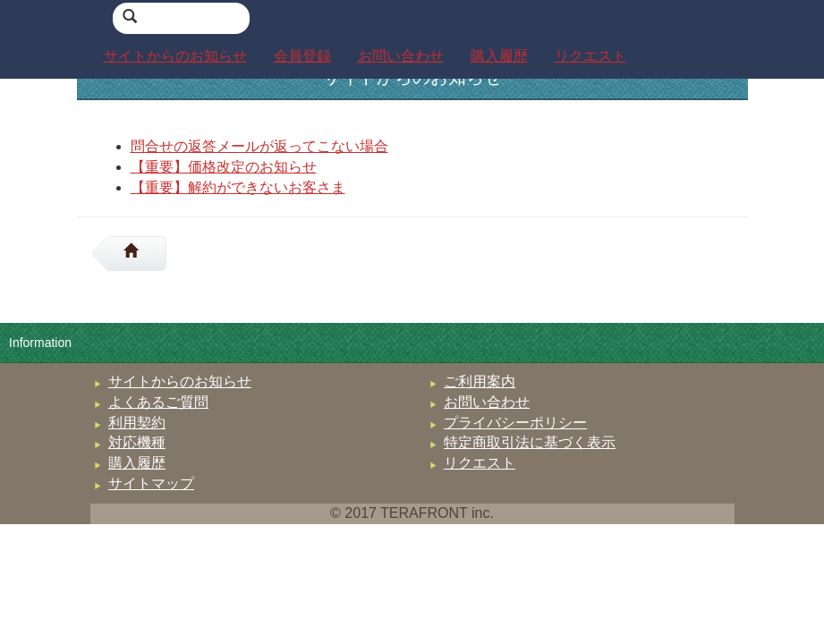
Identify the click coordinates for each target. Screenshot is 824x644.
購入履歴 (137, 463)
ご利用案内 (480, 381)
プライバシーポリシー (515, 423)
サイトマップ (151, 483)
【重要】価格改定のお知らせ (224, 167)
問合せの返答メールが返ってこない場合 (259, 146)
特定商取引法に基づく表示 (530, 442)
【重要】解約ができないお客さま (238, 187)
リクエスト (480, 463)
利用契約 (137, 423)
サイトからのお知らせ (180, 381)
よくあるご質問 (158, 402)
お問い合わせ (487, 402)
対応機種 (137, 442)
